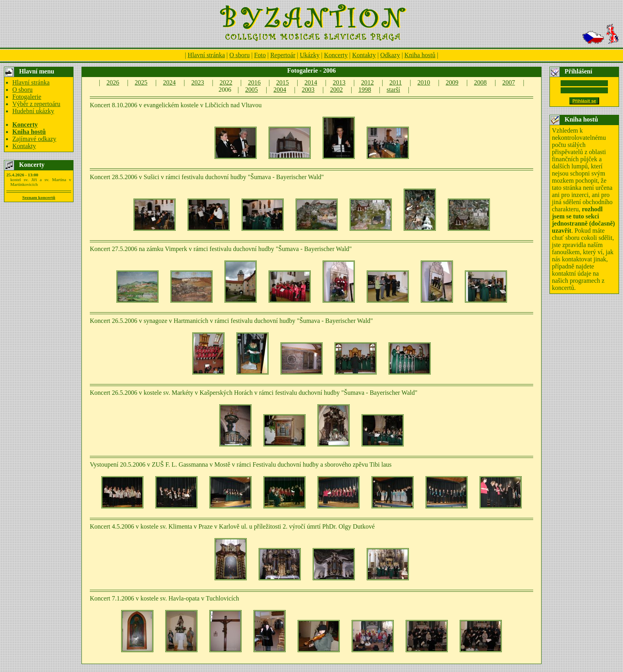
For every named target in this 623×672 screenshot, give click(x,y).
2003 (308, 90)
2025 (141, 82)
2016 (254, 82)
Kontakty (364, 55)
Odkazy (390, 55)
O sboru (239, 55)
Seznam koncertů (39, 197)
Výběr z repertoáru (36, 104)
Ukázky (310, 55)
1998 (365, 90)
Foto (260, 55)
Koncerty (336, 55)
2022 (226, 82)
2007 (509, 82)
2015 (282, 82)
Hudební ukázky (33, 111)
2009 (452, 82)
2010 (424, 82)
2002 (337, 90)
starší (393, 90)
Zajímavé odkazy (34, 139)
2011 (396, 82)
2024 (169, 82)
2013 (339, 82)
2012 (368, 82)
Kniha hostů (420, 55)
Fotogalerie (27, 97)
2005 (252, 90)
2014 (311, 82)
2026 (113, 82)
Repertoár (283, 55)
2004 (280, 90)
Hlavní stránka (206, 55)
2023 (197, 82)
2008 (480, 82)
